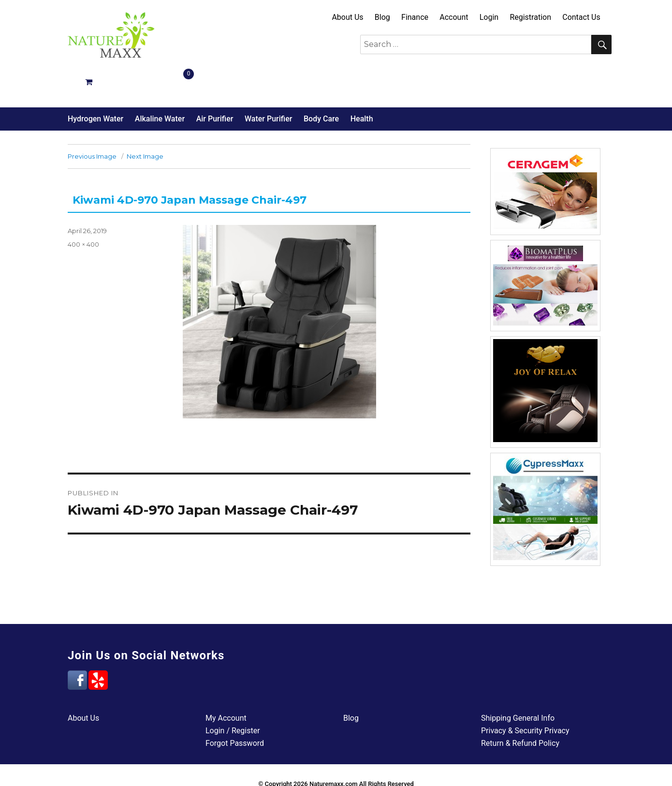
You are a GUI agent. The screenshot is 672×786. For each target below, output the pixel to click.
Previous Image (92, 122)
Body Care (321, 84)
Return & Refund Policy (520, 709)
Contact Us (581, 17)
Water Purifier (268, 84)
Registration (530, 17)
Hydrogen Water (95, 84)
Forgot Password (235, 709)
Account (454, 17)
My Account (226, 684)
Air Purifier (215, 84)
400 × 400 (83, 210)
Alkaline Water (160, 84)
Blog (382, 17)
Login (489, 17)
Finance (415, 17)
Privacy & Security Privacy (525, 696)
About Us (347, 17)
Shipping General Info (518, 684)
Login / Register (233, 696)
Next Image (145, 122)
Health (362, 84)
